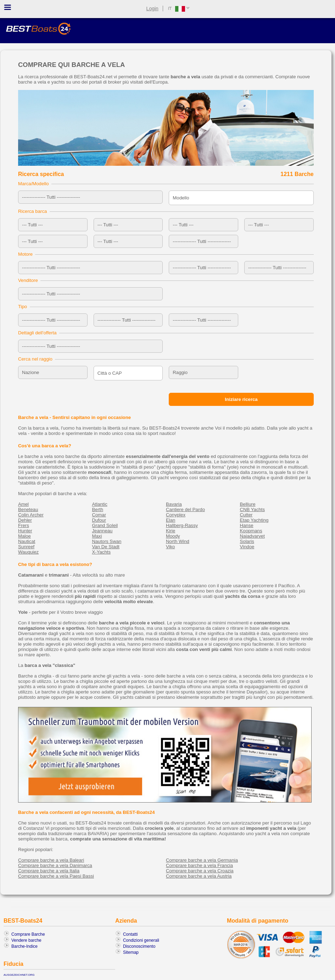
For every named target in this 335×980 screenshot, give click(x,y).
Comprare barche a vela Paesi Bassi (56, 876)
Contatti (130, 934)
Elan (171, 520)
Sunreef (26, 547)
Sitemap (131, 952)
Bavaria (174, 504)
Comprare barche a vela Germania (202, 860)
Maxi (97, 536)
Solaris (247, 541)
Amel (23, 504)
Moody (173, 536)
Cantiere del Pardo (185, 509)
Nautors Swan (107, 541)
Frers (24, 525)
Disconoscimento (139, 946)
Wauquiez (28, 552)
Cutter (246, 515)
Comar (99, 515)
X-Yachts (102, 552)
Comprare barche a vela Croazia (200, 871)
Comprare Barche (28, 934)
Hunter (25, 531)
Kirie (171, 531)
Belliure (248, 504)
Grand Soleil (105, 525)
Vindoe (247, 547)
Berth (98, 509)
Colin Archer (31, 515)
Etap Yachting (254, 520)
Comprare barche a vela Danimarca (55, 865)
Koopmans (251, 531)
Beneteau (28, 509)
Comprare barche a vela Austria (199, 876)
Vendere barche (26, 940)
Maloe (24, 536)
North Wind (178, 541)
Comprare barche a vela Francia (199, 865)
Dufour (99, 520)
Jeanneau (102, 531)
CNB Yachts (253, 509)
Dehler (25, 520)
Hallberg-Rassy (182, 525)
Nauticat (27, 541)
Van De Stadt (106, 547)
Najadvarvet (252, 536)
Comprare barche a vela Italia (49, 871)
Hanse (247, 525)
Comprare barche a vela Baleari (51, 860)
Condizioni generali (141, 940)
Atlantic (100, 504)
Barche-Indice (24, 946)
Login (152, 9)
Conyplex (176, 515)
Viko (170, 547)
